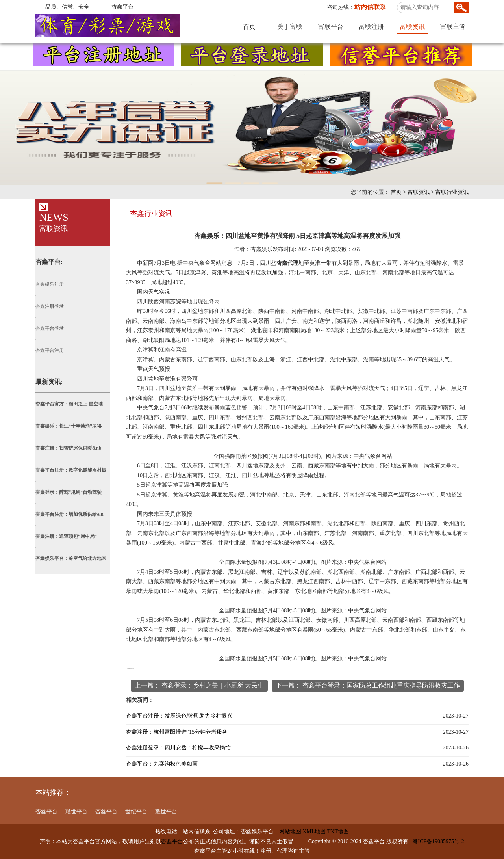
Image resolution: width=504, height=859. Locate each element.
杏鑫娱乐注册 (50, 284)
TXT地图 (338, 832)
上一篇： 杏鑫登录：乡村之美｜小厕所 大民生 (199, 685)
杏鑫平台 (46, 812)
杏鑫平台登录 (50, 328)
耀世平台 (76, 812)
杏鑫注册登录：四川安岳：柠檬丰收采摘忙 (178, 748)
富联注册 (371, 27)
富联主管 (453, 27)
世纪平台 (136, 812)
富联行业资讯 (452, 192)
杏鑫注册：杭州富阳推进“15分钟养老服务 (177, 732)
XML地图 (314, 832)
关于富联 (290, 27)
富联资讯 (412, 27)
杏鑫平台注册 (50, 350)
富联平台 (331, 27)
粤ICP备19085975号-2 (438, 841)
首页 (249, 27)
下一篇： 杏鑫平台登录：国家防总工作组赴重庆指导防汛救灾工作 (368, 685)
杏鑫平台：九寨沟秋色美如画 (162, 764)
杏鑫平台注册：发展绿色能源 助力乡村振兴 (179, 716)
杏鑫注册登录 (50, 306)
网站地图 (287, 832)
